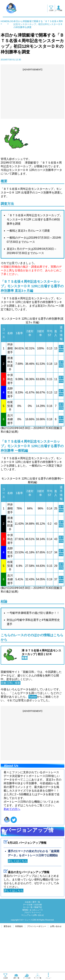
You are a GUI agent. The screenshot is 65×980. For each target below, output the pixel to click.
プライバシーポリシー (37, 965)
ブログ (27, 951)
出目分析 (38, 943)
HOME (4, 21)
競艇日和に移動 (11, 721)
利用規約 (19, 965)
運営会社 (7, 965)
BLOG (10, 21)
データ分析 (28, 943)
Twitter (33, 735)
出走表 (28, 941)
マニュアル (26, 954)
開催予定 (38, 946)
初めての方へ (12, 847)
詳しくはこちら (18, 899)
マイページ (36, 951)
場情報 (25, 949)
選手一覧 (36, 941)
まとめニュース (36, 949)
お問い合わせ (38, 954)
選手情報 (61, 350)
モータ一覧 (28, 946)
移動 (25, 696)
